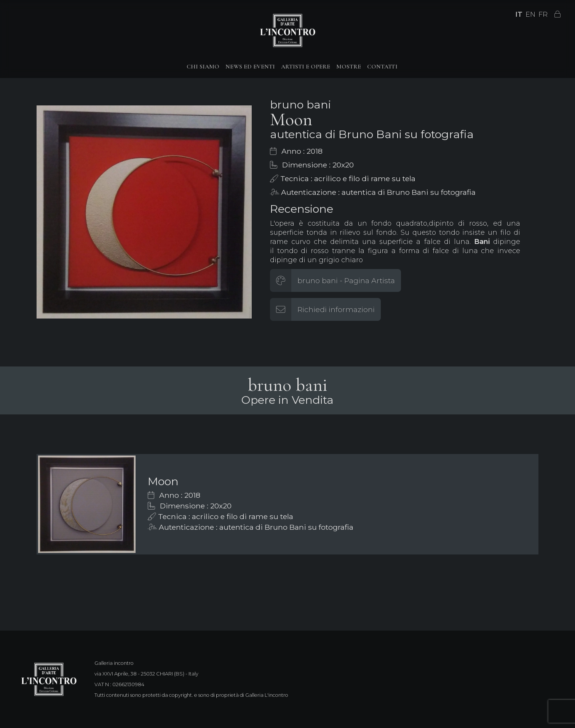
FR (543, 14)
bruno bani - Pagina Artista (346, 280)
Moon (163, 481)
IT (519, 14)
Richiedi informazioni (336, 309)
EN (530, 14)
